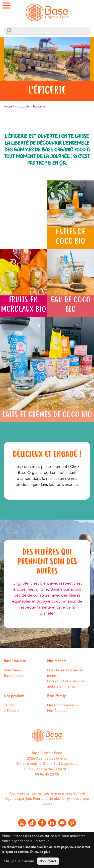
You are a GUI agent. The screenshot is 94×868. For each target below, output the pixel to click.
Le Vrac (10, 705)
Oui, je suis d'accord (19, 864)
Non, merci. (48, 864)
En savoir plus (40, 854)
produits (24, 106)
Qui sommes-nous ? (63, 705)
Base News (12, 670)
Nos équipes (57, 711)
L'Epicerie (12, 711)
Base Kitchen (14, 676)
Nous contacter (47, 834)
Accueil (9, 106)
